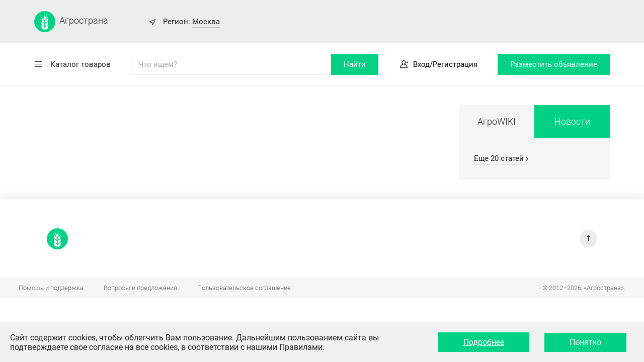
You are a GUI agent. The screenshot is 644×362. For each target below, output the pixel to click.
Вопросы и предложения (140, 288)
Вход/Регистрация (445, 64)
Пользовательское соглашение (244, 288)
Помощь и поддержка (51, 288)
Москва (206, 22)
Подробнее (484, 342)
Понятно (585, 342)
